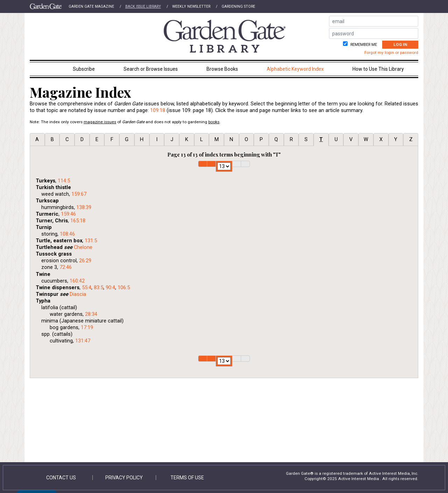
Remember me (363, 45)
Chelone (83, 247)
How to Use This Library (378, 69)
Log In (400, 44)
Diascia (78, 294)
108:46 (67, 234)
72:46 (66, 267)
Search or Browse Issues (151, 69)
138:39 (84, 207)
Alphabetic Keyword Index (295, 69)
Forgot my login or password (391, 53)
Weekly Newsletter (191, 6)
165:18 (78, 221)
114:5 (64, 181)
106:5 (124, 287)
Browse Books (222, 69)
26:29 (85, 261)
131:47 (83, 341)
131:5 (91, 241)
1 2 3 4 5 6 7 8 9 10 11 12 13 (224, 166)
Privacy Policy (124, 478)
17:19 (87, 327)
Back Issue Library (143, 6)
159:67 (79, 194)
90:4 (110, 287)
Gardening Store (238, 6)
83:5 (99, 287)
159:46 (68, 214)
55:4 (87, 287)
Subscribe (84, 69)
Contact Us (61, 478)
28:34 (91, 314)
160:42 (77, 281)
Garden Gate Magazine (91, 6)
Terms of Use (187, 478)
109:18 (158, 110)
